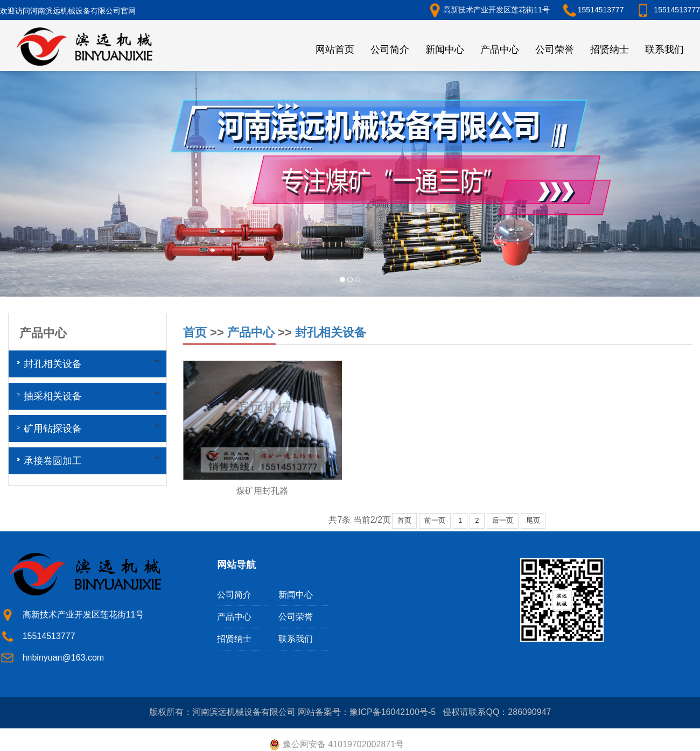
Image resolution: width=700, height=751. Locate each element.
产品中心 (500, 50)
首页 (195, 332)
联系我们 (664, 50)
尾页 (533, 520)
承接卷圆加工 (53, 461)
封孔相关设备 (331, 332)
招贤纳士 (610, 50)
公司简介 (390, 50)
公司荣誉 (555, 50)
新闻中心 (445, 50)
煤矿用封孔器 (262, 491)
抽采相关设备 (53, 396)
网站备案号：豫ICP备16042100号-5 (367, 712)
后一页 (503, 520)
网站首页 (335, 50)
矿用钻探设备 (53, 429)
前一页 (435, 520)
